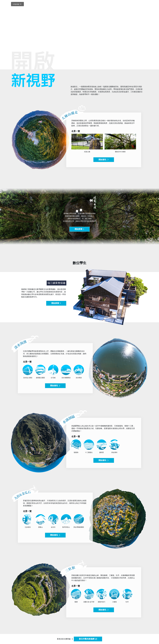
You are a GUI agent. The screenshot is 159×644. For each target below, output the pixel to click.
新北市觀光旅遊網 (88, 639)
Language (16, 4)
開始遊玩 (104, 160)
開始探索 (80, 229)
